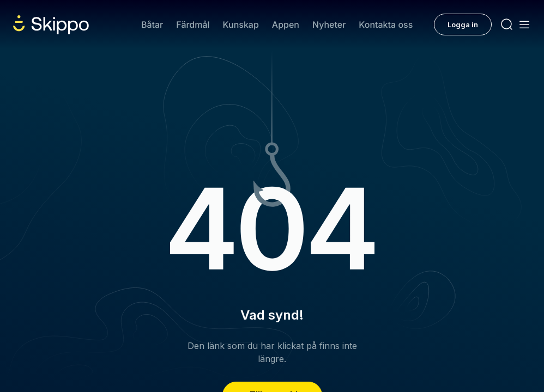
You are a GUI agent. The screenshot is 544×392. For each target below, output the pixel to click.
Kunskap (241, 24)
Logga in (463, 24)
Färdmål (193, 24)
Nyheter (329, 24)
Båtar (152, 24)
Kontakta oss (386, 24)
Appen (286, 24)
